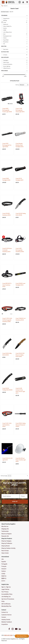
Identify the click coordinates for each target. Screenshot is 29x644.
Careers (4, 617)
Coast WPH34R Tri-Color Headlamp (7, 285)
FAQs (3, 601)
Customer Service (6, 615)
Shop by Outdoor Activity (8, 548)
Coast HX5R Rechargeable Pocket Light (7, 110)
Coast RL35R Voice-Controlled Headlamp (7, 250)
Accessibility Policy (7, 594)
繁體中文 (4, 578)
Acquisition (5, 624)
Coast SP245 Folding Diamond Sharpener (21, 425)
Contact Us (5, 612)
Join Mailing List (6, 597)
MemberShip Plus (6, 606)
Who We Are (5, 526)
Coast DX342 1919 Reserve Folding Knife (20, 355)
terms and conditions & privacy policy (15, 517)
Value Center (5, 553)
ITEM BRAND (4, 16)
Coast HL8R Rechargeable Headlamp (20, 250)
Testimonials (5, 531)
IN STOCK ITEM (5, 52)
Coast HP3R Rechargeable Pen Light (7, 145)
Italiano (4, 571)
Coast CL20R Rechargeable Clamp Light (20, 110)
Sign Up (15, 502)
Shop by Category (6, 541)
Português (4, 564)
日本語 (3, 574)
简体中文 (4, 576)
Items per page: (4, 476)
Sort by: (17, 85)
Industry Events (6, 620)
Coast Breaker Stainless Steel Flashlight (19, 145)
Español (4, 562)
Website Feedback (7, 622)
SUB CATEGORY (5, 57)
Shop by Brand (5, 546)
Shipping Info (5, 529)
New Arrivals (5, 551)
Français (4, 566)
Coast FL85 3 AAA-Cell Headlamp (7, 425)
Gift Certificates (6, 604)
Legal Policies (5, 589)
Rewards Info (5, 536)
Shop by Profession (7, 543)
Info (3, 559)
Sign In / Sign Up (6, 587)
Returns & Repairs (6, 534)
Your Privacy (5, 592)
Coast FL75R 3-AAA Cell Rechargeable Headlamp (7, 320)
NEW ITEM (4, 46)
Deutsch (4, 569)
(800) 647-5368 (8, 635)
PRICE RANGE (4, 71)
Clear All (11, 12)
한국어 (3, 581)
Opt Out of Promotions (8, 599)
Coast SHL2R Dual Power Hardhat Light (21, 460)
